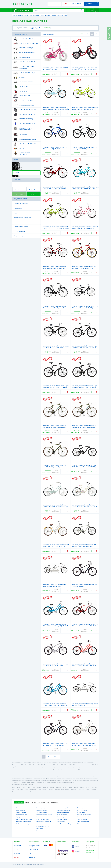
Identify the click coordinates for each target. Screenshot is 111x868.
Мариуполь (59, 788)
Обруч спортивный (82, 810)
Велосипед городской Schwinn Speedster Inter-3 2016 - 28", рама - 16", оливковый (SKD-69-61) (55, 467)
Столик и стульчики (41, 812)
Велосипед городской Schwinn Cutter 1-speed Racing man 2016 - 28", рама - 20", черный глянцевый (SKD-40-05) (85, 348)
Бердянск (21, 792)
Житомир (94, 788)
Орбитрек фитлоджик (22, 815)
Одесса (24, 788)
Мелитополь (93, 790)
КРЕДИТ (17, 858)
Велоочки (19, 148)
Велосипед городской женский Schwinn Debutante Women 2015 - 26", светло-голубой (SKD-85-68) (56, 109)
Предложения (55, 802)
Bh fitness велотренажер (63, 812)
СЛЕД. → (56, 757)
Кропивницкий (33, 790)
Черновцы (50, 790)
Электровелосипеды (23, 82)
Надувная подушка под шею (23, 822)
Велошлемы (20, 135)
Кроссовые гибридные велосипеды (24, 67)
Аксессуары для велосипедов (22, 153)
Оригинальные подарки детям (24, 819)
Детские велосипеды (23, 39)
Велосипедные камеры (24, 114)
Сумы (14, 790)
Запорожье (39, 788)
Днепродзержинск (42, 790)
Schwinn (16, 173)
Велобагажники (22, 96)
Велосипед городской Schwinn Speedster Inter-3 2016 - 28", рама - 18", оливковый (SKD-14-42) (84, 427)
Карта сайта (33, 864)
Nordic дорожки (61, 822)
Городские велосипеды (24, 53)
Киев (13, 788)
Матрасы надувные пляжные (64, 817)
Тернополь (74, 790)
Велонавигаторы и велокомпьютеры (23, 128)
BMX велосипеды (22, 57)
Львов (33, 788)
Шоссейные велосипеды (25, 62)
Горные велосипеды (23, 48)
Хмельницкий (20, 790)
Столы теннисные (21, 810)
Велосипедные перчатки (25, 139)
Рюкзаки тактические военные (44, 815)
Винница (65, 788)
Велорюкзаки (21, 87)
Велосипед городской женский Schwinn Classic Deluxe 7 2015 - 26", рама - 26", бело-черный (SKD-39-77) (56, 308)
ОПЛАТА (17, 850)
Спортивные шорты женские (22, 236)
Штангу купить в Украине (21, 227)
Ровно (26, 790)
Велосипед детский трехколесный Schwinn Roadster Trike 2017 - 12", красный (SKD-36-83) (85, 69)
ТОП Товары (41, 802)
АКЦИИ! (66, 4)
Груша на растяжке (82, 819)
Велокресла (20, 91)
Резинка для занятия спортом (24, 808)
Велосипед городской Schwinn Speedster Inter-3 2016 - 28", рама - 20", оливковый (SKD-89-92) (55, 427)
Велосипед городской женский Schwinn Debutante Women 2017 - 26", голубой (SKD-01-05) (56, 705)
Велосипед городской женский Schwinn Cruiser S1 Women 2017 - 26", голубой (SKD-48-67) (56, 507)
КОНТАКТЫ (32, 858)
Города (27, 802)
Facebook (76, 846)
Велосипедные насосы (24, 124)
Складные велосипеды (24, 73)
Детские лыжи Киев (19, 231)
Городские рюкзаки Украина (22, 213)
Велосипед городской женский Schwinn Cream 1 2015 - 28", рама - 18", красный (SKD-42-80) (55, 189)
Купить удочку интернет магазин (23, 217)
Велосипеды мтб (81, 808)
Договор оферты (41, 864)
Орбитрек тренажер (62, 819)
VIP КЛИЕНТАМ (33, 850)
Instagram (76, 851)
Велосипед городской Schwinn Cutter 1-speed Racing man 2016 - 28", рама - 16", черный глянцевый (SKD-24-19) (85, 387)
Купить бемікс (18, 208)
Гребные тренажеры (21, 812)
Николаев (52, 788)
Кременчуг (57, 790)
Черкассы (88, 788)
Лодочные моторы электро (64, 810)
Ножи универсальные (42, 817)
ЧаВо (48, 802)
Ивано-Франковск (65, 790)
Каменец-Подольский (35, 792)
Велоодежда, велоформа (25, 144)
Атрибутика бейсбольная (43, 819)
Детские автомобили (23, 101)
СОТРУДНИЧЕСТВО (34, 846)
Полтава (76, 788)
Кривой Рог (46, 788)
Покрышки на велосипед (25, 110)
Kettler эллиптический (83, 822)
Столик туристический (83, 817)
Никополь (15, 792)
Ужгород (27, 792)
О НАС (30, 854)
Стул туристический (21, 817)
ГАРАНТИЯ (17, 854)
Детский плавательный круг (64, 824)
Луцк (88, 790)
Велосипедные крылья (24, 105)
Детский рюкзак (81, 812)
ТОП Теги (33, 802)
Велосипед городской (62, 808)
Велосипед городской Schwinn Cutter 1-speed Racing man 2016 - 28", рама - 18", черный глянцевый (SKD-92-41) (56, 387)
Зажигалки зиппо (41, 831)
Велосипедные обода (23, 119)
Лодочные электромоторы (84, 815)
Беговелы (19, 77)
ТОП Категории (19, 802)
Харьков (18, 788)
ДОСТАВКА (18, 846)
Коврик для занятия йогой (21, 222)
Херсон (71, 788)
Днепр (29, 788)
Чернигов (82, 788)
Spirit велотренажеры (83, 824)
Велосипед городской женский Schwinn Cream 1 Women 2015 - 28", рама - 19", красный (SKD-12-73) (54, 268)
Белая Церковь (81, 790)
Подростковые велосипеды (26, 43)
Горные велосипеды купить (21, 204)
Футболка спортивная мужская (24, 824)
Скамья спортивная (62, 815)
